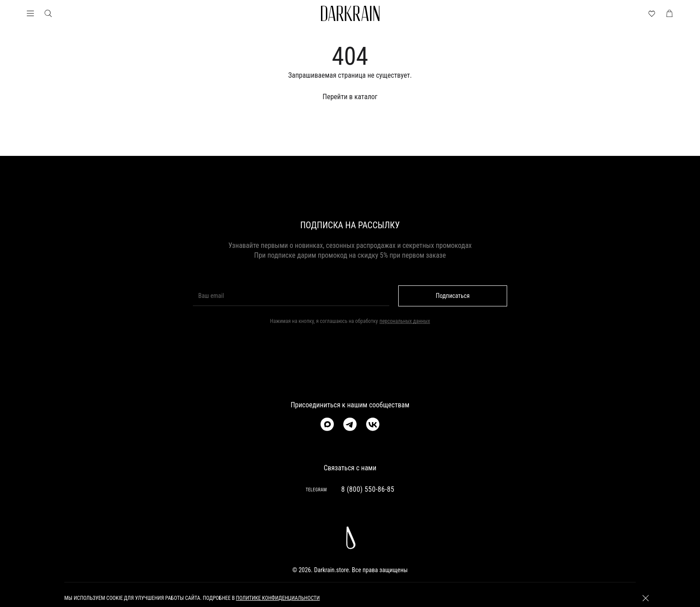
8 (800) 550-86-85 (368, 489)
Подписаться (453, 296)
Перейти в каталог (350, 97)
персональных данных (405, 321)
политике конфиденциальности (278, 598)
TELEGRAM (317, 490)
